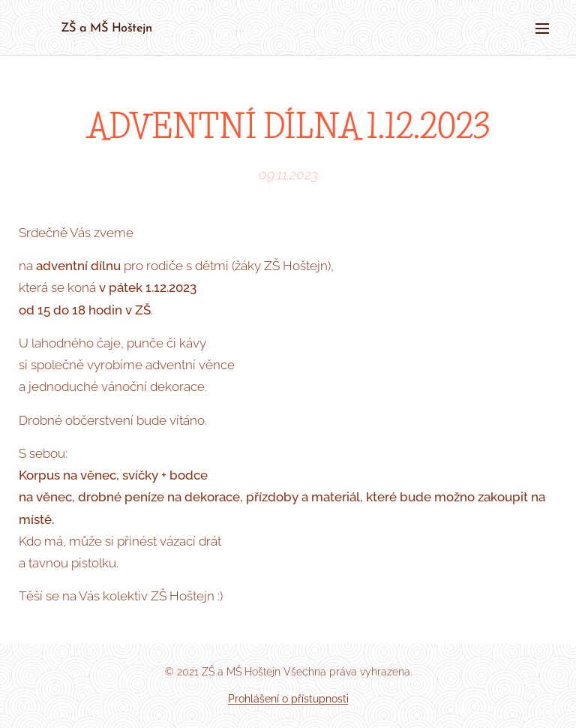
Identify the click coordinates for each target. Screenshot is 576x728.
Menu (542, 29)
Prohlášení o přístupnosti (288, 699)
